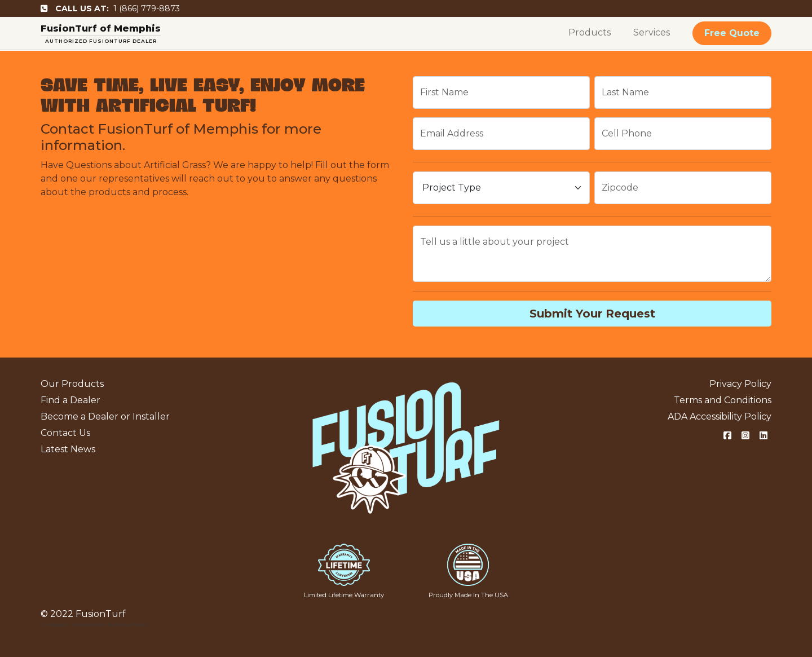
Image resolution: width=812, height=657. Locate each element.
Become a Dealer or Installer (105, 416)
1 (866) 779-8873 (110, 8)
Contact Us (65, 433)
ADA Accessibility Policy (720, 416)
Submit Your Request (592, 314)
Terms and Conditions (723, 400)
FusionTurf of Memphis (101, 28)
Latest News (68, 449)
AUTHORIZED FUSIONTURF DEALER (101, 41)
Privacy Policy (740, 384)
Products (590, 32)
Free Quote (732, 33)
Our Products (72, 384)
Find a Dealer (70, 400)
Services (652, 32)
